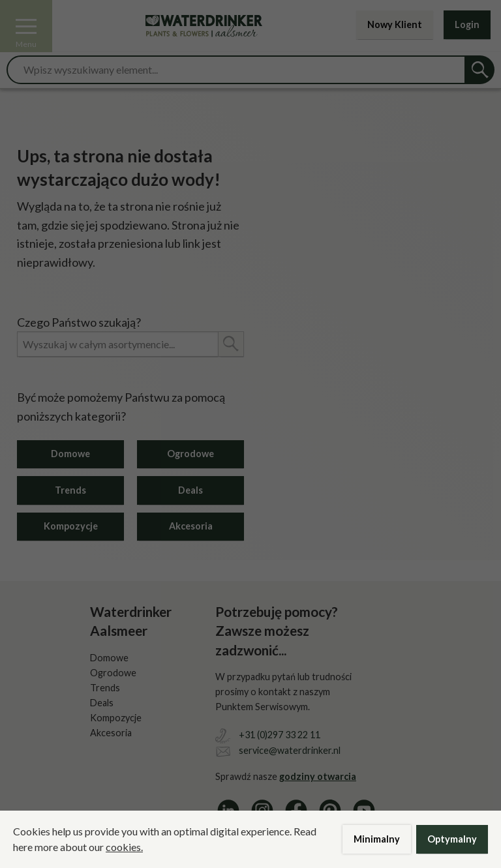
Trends (70, 490)
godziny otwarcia (318, 776)
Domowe (70, 454)
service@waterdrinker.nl (290, 750)
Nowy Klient (395, 24)
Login (467, 24)
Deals (190, 490)
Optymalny (452, 839)
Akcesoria (191, 526)
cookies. (124, 847)
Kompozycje (71, 526)
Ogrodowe (190, 454)
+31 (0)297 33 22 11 (280, 735)
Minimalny (377, 839)
